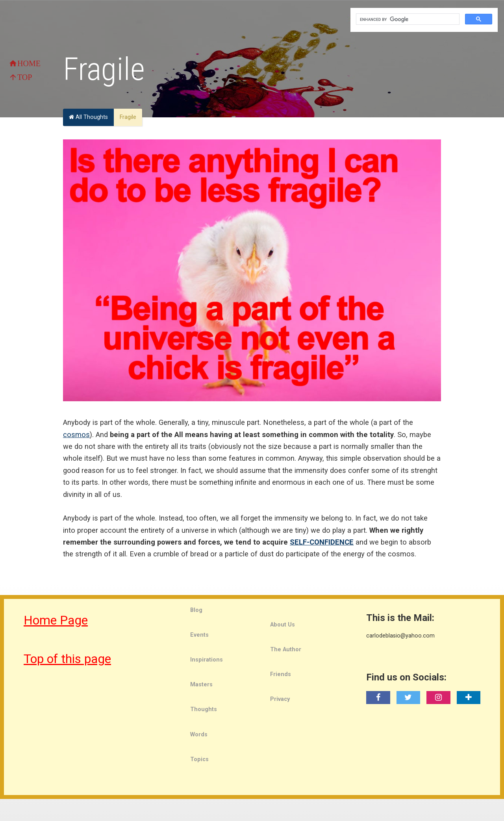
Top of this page (67, 659)
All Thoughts (88, 117)
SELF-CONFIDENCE (322, 542)
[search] (407, 19)
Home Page (56, 620)
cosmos (76, 435)
